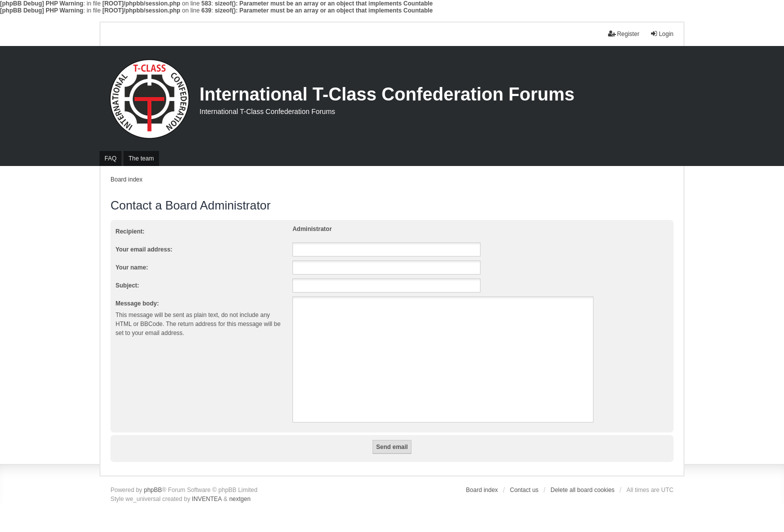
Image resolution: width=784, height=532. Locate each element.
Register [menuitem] (624, 34)
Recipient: (130, 231)
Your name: (132, 267)
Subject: (127, 285)
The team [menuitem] (141, 158)
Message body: (137, 303)
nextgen (240, 499)
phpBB (153, 490)
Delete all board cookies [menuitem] (582, 490)
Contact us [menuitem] (524, 490)
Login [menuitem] (662, 34)
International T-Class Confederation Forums (387, 94)
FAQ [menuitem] (110, 158)
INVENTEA (207, 499)
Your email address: (144, 249)
